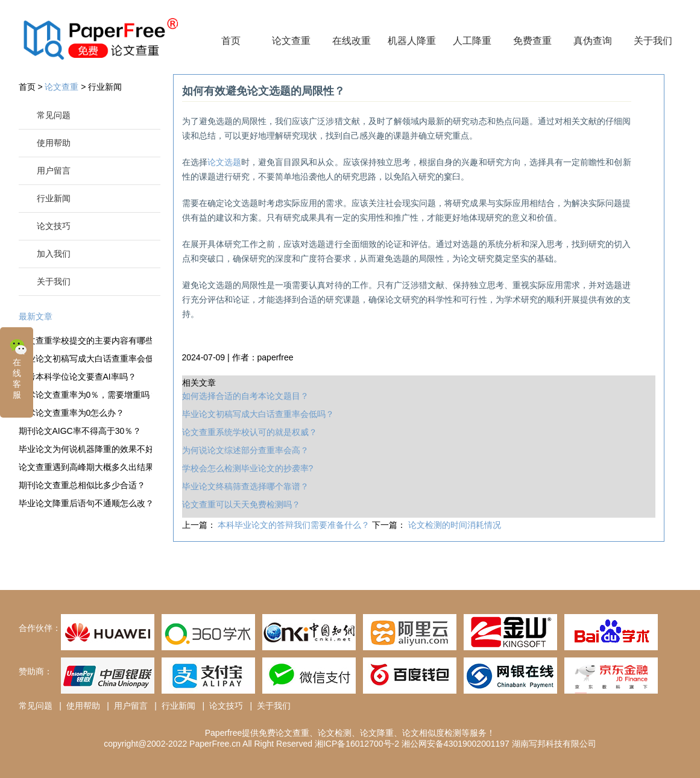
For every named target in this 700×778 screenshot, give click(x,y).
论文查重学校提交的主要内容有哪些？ (85, 340)
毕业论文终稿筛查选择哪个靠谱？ (245, 486)
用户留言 (54, 171)
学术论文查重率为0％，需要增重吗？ (85, 395)
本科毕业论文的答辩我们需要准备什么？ (295, 525)
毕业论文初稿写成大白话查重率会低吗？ (85, 359)
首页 (231, 41)
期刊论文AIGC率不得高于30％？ (80, 431)
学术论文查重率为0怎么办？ (72, 413)
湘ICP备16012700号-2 (357, 744)
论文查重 (291, 41)
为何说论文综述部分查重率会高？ (245, 450)
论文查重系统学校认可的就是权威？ (250, 432)
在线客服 (18, 368)
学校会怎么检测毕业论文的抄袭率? (248, 468)
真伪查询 (593, 41)
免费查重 (532, 41)
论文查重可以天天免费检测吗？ (241, 504)
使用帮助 (54, 143)
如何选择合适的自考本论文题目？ (245, 396)
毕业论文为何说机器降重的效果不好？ (85, 449)
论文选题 (224, 162)
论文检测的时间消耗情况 (455, 525)
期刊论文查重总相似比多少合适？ (82, 485)
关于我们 (653, 41)
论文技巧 (54, 226)
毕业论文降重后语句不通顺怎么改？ (85, 503)
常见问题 (54, 115)
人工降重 (472, 41)
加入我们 (54, 254)
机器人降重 (412, 41)
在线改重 (352, 41)
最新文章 (36, 316)
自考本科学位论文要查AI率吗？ (77, 377)
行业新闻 (105, 87)
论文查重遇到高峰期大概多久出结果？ (85, 467)
